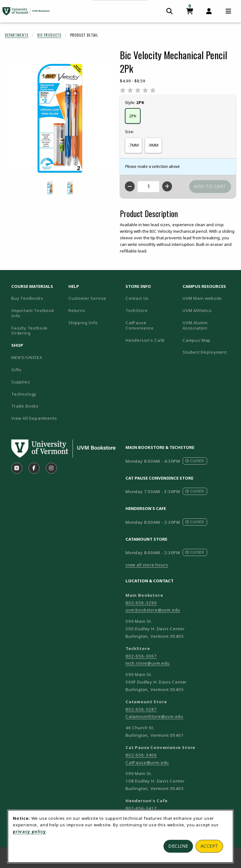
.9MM (153, 145)
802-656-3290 (141, 603)
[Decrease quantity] (130, 186)
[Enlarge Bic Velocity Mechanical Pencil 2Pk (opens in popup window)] (60, 118)
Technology (24, 394)
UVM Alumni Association (209, 325)
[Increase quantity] (167, 186)
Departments (17, 35)
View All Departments (34, 418)
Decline (178, 846)
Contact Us (137, 298)
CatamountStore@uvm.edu (154, 716)
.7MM (134, 145)
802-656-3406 (141, 755)
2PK (133, 116)
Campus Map (209, 340)
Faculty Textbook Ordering (29, 331)
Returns (77, 310)
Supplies (21, 382)
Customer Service (87, 298)
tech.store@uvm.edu (148, 663)
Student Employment (209, 352)
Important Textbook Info (33, 313)
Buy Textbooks (27, 298)
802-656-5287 (141, 709)
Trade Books (25, 406)
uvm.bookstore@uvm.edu (153, 610)
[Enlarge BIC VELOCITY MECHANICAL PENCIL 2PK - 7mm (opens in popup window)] (50, 188)
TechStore (137, 310)
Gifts (16, 370)
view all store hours (147, 565)
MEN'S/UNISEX (27, 357)
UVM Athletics (209, 310)
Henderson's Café (145, 340)
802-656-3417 (141, 808)
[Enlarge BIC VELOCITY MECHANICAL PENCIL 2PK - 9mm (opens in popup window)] (70, 188)
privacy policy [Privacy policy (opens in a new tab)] (29, 831)
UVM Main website (209, 298)
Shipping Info (83, 323)
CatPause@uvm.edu (147, 762)
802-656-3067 (141, 656)
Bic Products (49, 35)
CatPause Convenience (140, 325)
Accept (209, 846)
